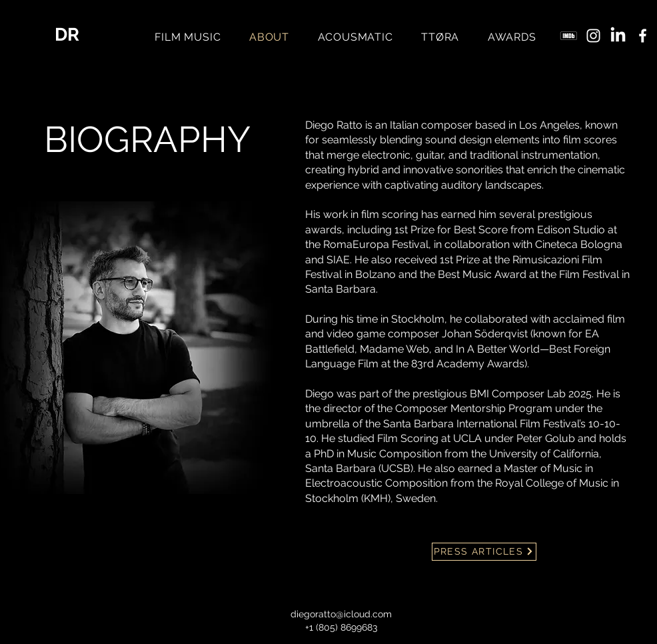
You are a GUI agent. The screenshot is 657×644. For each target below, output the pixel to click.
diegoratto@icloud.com (341, 614)
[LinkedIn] (618, 36)
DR (67, 34)
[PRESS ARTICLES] (484, 552)
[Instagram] (593, 36)
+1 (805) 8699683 (341, 627)
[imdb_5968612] (569, 36)
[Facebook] (643, 36)
